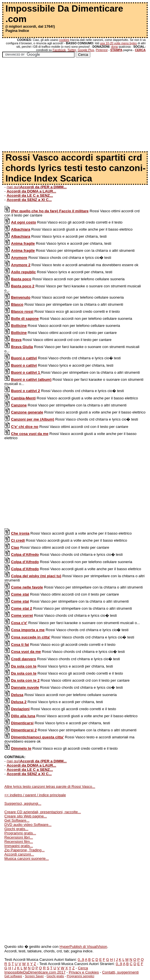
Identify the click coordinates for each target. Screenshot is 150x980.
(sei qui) (37, 187)
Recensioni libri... (19, 837)
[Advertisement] (75, 107)
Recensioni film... (19, 842)
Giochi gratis (55, 976)
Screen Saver (34, 976)
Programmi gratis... (20, 833)
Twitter (72, 50)
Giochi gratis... (16, 829)
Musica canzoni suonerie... (27, 858)
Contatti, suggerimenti (120, 972)
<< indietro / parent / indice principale (35, 795)
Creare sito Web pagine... (26, 816)
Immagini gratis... (19, 846)
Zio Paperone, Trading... (25, 850)
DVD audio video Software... (28, 825)
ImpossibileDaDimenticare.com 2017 (35, 972)
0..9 (81, 960)
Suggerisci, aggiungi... (23, 803)
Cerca (83, 968)
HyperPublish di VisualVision (83, 947)
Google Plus (86, 50)
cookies (64, 40)
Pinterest (102, 50)
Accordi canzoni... (19, 854)
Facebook (59, 50)
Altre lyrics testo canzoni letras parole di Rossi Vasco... (50, 787)
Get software (13, 976)
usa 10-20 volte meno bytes (118, 43)
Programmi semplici (80, 976)
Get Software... (17, 820)
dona (115, 47)
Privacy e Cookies (84, 972)
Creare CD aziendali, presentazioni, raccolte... (43, 812)
